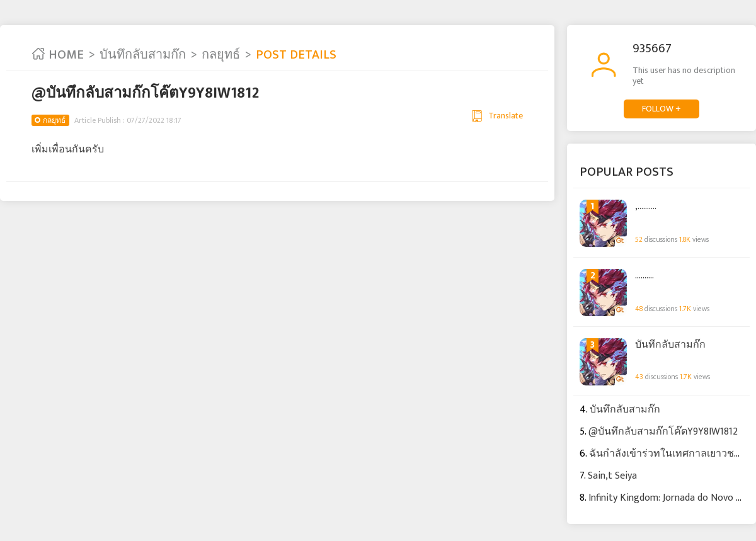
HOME (58, 55)
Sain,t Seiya (612, 476)
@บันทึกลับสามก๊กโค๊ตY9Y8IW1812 (663, 432)
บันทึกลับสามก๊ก (143, 55)
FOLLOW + (661, 109)
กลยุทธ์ (221, 55)
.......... (644, 276)
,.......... (646, 207)
